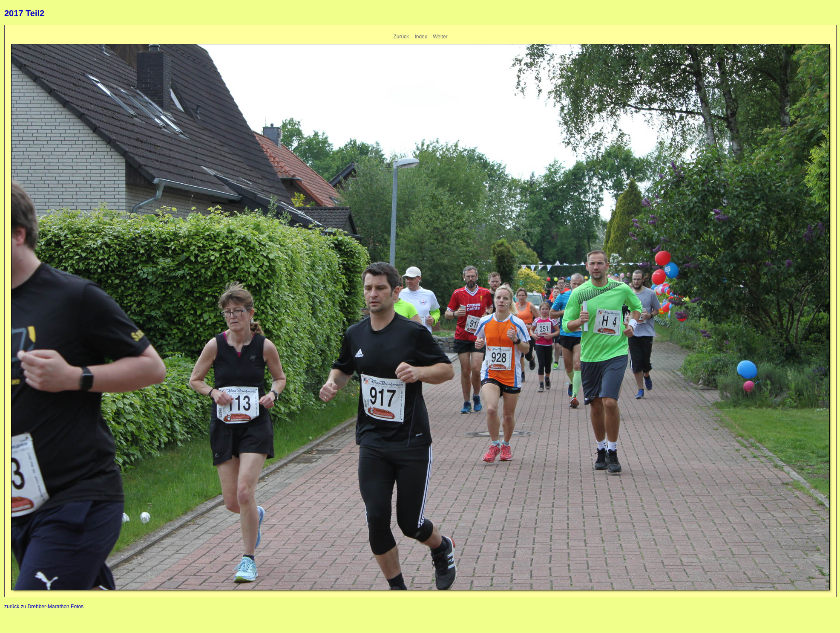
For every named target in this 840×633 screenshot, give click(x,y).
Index (421, 37)
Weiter (440, 37)
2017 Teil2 (24, 13)
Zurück (401, 37)
